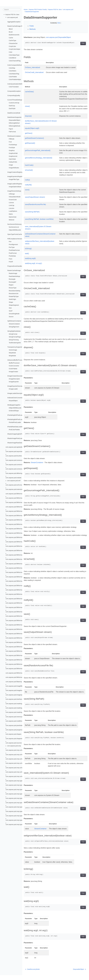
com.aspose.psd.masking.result (16, 712)
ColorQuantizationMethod (16, 84)
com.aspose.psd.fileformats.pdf (16, 520)
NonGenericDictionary (14, 224)
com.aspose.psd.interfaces (14, 699)
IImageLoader (13, 389)
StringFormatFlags (15, 337)
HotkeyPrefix (13, 162)
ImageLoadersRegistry (15, 184)
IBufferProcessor (14, 363)
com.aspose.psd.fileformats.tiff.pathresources (20, 677)
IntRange (12, 194)
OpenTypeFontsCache (15, 234)
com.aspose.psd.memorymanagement (18, 717)
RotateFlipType (14, 296)
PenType (12, 247)
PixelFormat (13, 253)
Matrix (11, 214)
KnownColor (13, 200)
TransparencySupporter (15, 347)
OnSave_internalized (32, 67)
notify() (27, 180)
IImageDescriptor (14, 379)
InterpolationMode (15, 197)
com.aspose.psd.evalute (13, 478)
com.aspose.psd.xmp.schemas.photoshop (19, 759)
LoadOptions (13, 211)
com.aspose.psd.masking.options (16, 708)
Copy (79, 43)
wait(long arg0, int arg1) (33, 263)
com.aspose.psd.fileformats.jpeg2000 (18, 516)
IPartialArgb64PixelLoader (16, 419)
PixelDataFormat (14, 250)
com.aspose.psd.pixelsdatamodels (17, 725)
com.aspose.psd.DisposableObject (58, 37)
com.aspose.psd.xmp (14, 746)
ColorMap (12, 68)
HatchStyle (12, 159)
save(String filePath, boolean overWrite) (39, 219)
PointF (11, 262)
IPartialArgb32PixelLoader (16, 415)
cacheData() (29, 92)
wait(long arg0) (30, 258)
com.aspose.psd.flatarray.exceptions (17, 682)
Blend (11, 29)
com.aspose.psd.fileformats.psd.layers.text (19, 625)
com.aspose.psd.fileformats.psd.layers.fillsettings (21, 559)
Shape (11, 302)
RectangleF (13, 282)
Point (10, 259)
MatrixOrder (13, 217)
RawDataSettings (14, 276)
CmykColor (12, 46)
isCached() (29, 170)
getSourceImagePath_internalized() (38, 150)
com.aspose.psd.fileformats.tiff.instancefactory (21, 673)
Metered (11, 220)
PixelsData (12, 256)
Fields (32, 26)
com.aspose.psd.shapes (13, 734)
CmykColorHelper (15, 49)
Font (10, 142)
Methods (32, 29)
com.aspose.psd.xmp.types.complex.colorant (20, 794)
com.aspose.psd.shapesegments (16, 739)
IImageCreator (13, 371)
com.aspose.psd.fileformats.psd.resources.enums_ (22, 651)
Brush (11, 32)
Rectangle (12, 279)
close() (27, 106)
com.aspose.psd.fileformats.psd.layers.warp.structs (22, 638)
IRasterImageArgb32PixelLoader (18, 434)
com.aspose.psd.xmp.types (14, 781)
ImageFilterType (14, 179)
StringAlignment (14, 327)
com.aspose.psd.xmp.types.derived (17, 824)
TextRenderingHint (15, 343)
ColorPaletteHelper (15, 79)
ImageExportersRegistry (15, 176)
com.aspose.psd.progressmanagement (18, 730)
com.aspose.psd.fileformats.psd (16, 529)
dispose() (28, 116)
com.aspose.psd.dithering (14, 473)
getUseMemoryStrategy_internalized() (39, 158)
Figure (11, 129)
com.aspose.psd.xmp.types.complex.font (19, 803)
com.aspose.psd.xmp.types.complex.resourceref (21, 811)
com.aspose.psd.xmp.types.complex (17, 790)
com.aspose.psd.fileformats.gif (15, 507)
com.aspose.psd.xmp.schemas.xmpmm (18, 772)
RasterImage (13, 273)
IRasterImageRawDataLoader (17, 443)
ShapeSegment (14, 305)
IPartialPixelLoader (15, 422)
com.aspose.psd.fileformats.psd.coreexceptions (21, 533)
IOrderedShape (14, 411)
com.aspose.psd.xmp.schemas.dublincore (19, 750)
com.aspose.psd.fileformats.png (16, 524)
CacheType (12, 40)
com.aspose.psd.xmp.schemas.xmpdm (18, 768)
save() (27, 190)
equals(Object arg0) (32, 128)
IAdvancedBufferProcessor (16, 360)
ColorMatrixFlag (14, 74)
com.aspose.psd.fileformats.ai (15, 498)
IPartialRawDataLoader (15, 427)
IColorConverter (14, 366)
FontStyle (12, 148)
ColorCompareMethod (15, 65)
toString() (28, 249)
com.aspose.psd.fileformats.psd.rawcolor (19, 642)
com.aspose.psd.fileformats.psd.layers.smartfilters (22, 607)
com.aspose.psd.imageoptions (15, 695)
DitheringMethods (14, 126)
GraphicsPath (13, 153)
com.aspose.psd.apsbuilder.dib (16, 447)
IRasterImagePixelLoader (16, 438)
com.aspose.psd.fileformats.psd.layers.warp (20, 634)
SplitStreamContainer (14, 321)
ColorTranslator (14, 87)
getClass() (29, 133)
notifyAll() (28, 185)
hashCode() (29, 165)
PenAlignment (13, 244)
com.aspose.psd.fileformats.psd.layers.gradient (21, 564)
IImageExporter (14, 382)
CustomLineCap (14, 103)
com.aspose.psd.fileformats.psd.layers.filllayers (21, 555)
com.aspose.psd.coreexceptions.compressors (20, 465)
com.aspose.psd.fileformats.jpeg (16, 511)
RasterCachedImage (14, 270)
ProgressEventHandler (15, 266)
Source (11, 317)
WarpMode (12, 353)
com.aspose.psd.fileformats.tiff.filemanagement (21, 669)
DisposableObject (14, 120)
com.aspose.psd (12, 17)
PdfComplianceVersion (15, 239)
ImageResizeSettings (14, 191)
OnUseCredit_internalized (34, 72)
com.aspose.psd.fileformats (14, 494)
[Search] (12, 10)
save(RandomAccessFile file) (35, 204)
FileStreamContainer (14, 136)
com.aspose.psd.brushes (14, 456)
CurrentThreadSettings (15, 100)
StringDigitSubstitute (14, 331)
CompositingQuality (14, 95)
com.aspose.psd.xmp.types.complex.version (20, 820)
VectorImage (13, 350)
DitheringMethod (14, 123)
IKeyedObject (13, 401)
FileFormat (12, 132)
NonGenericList (14, 227)
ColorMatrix (13, 71)
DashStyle (12, 108)
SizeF (11, 311)
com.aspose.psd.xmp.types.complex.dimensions (21, 798)
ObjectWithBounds (15, 230)
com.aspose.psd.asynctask (14, 451)
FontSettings (13, 145)
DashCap (12, 106)
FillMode (12, 139)
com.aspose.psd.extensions (15, 489)
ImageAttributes (14, 168)
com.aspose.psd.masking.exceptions (18, 703)
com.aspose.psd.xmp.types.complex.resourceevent (22, 807)
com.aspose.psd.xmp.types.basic (16, 785)
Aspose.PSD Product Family (38, 9)
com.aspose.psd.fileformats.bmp (16, 502)
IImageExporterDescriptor (16, 386)
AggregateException (14, 22)
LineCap (12, 205)
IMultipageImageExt (14, 405)
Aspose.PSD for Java (12, 15)
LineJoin (12, 208)
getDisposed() (30, 143)
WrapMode (12, 356)
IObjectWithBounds (15, 408)
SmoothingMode (14, 314)
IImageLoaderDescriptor (15, 393)
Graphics (12, 150)
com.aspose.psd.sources (14, 743)
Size (10, 308)
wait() (27, 253)
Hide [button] (57, 23)
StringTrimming (14, 340)
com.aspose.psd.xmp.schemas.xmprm (18, 776)
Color (11, 52)
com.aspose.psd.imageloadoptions (17, 690)
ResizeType (13, 288)
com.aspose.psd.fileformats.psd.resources (19, 647)
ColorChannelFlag (15, 61)
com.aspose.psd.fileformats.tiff (15, 660)
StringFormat (13, 334)
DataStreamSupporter (14, 117)
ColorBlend (12, 58)
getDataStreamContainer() (34, 138)
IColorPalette (13, 369)
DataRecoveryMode (14, 113)
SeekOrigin (12, 299)
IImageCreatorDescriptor (15, 376)
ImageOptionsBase (15, 187)
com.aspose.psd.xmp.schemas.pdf (17, 754)
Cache (11, 38)
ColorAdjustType (14, 55)
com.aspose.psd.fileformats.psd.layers (18, 537)
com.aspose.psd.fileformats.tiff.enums (18, 664)
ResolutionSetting (14, 291)
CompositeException (14, 91)
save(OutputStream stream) (35, 197)
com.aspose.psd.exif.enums (15, 485)
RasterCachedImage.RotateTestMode (20, 26)
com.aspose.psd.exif (14, 481)
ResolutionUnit (14, 294)
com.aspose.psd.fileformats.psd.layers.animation (21, 550)
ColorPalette (13, 77)
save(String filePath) (32, 212)
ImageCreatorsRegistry (15, 172)
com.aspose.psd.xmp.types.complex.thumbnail (21, 816)
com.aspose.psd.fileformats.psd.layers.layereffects (22, 568)
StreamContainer (14, 324)
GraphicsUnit (13, 156)
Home (26, 9)
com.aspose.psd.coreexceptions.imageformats (21, 469)
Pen (10, 242)
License (11, 202)
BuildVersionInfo (14, 35)
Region (11, 285)
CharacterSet (13, 43)
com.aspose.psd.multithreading (16, 721)
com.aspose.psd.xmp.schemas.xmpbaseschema (21, 763)
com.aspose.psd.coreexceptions (16, 460)
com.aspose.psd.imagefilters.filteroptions (19, 686)
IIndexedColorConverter (15, 398)
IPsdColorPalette (14, 430)
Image (11, 165)
